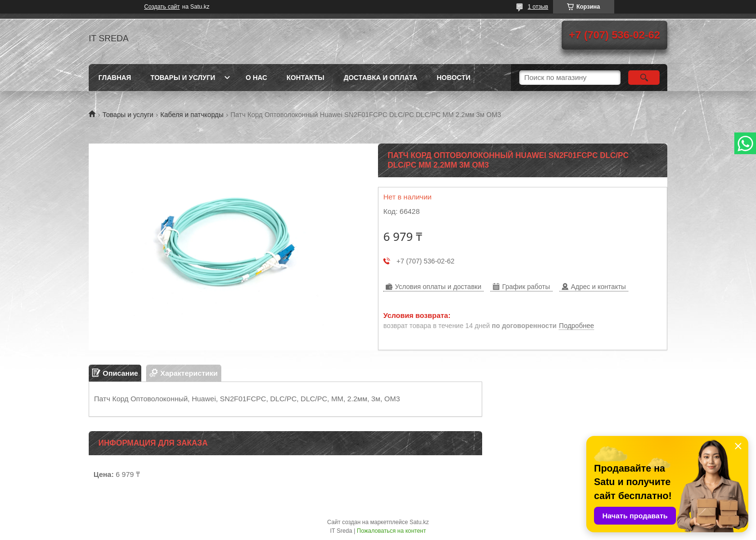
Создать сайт (162, 7)
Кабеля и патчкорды (192, 115)
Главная (115, 78)
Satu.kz (419, 522)
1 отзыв (538, 7)
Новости (454, 78)
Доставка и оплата (381, 78)
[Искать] (644, 78)
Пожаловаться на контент (391, 531)
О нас (256, 78)
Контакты (305, 78)
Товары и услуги (183, 78)
